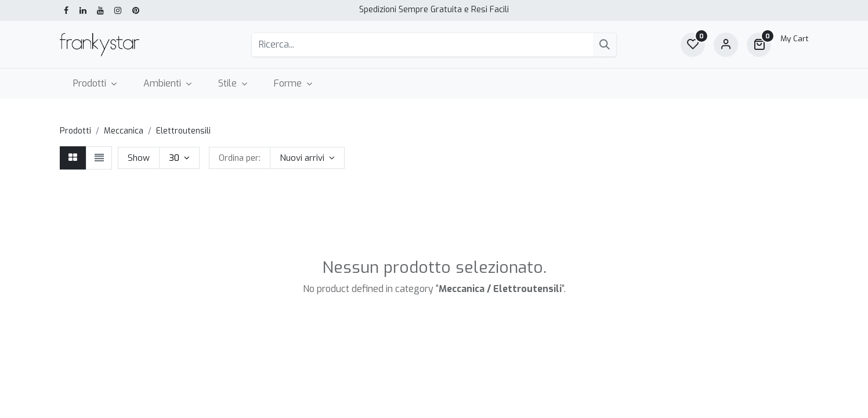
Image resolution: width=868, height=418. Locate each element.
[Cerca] (605, 45)
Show (139, 158)
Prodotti (75, 131)
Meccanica (124, 131)
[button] (307, 158)
